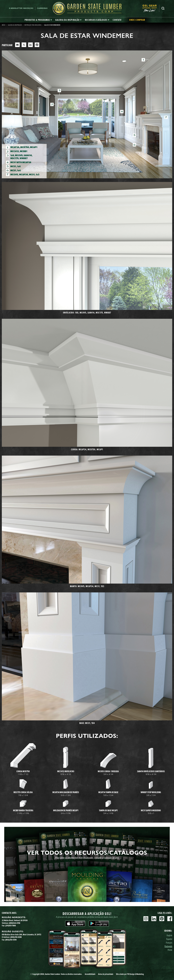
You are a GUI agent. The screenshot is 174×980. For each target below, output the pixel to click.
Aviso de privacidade (106, 974)
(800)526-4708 (15, 923)
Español (169, 939)
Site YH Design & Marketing (130, 974)
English (169, 935)
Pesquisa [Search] (163, 8)
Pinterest (162, 919)
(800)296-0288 (16, 937)
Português (168, 946)
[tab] (38, 20)
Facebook (170, 919)
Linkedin (154, 919)
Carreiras (42, 8)
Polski (170, 950)
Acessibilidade (90, 974)
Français (169, 943)
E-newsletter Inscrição (21, 8)
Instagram (146, 919)
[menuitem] (151, 8)
